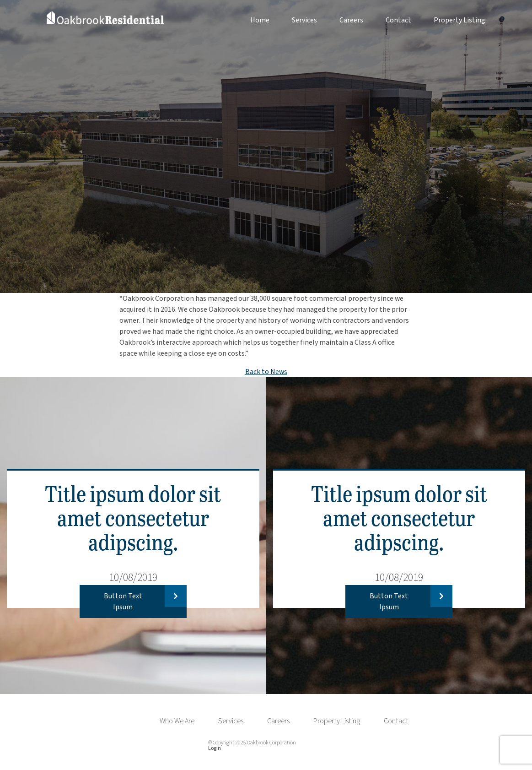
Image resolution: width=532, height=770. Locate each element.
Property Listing (459, 20)
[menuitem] (249, 20)
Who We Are (177, 721)
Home (260, 20)
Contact (398, 20)
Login (215, 748)
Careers (351, 20)
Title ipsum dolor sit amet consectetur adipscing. (133, 517)
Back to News (266, 372)
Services (304, 20)
